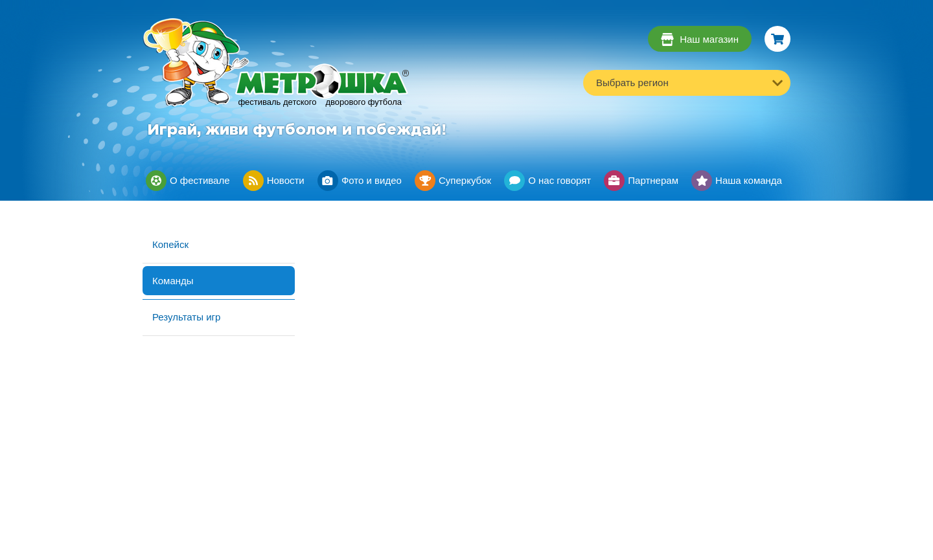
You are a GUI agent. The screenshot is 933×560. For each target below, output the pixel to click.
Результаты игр (186, 317)
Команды (173, 281)
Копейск (170, 244)
